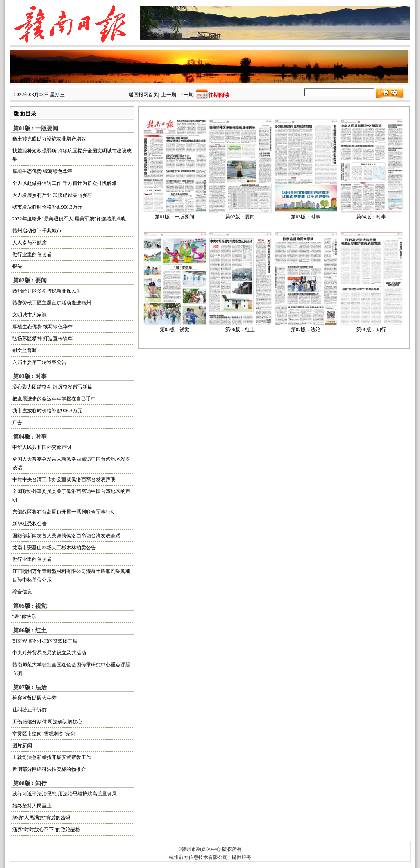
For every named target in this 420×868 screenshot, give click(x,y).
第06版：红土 (240, 329)
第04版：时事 (371, 217)
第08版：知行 (371, 329)
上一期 (169, 95)
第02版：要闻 (240, 217)
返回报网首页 (143, 95)
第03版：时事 (306, 217)
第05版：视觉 (175, 329)
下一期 (186, 95)
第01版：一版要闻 (175, 217)
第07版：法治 (306, 329)
